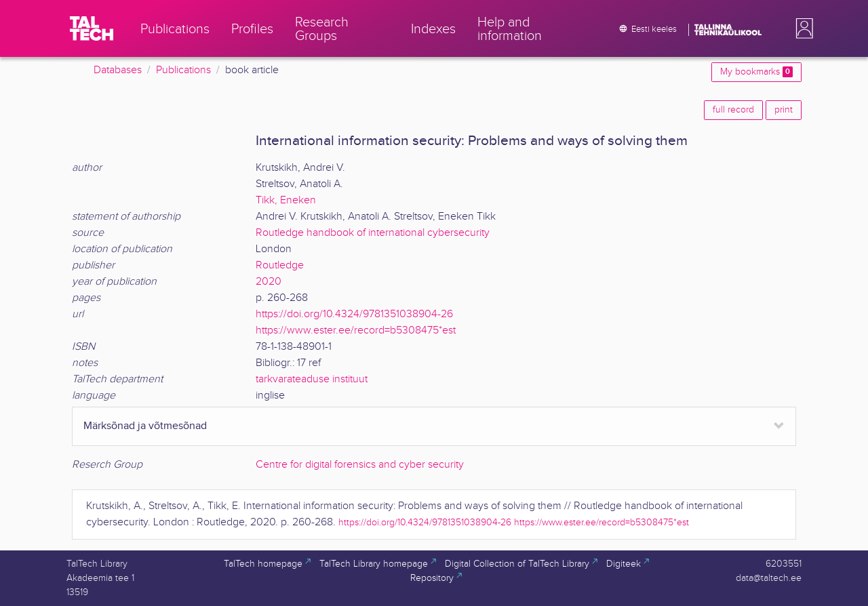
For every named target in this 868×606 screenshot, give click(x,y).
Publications (183, 70)
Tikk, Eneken (286, 200)
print (784, 110)
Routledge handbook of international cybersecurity (373, 233)
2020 (269, 282)
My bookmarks (756, 72)
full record (733, 110)
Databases (118, 70)
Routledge (280, 265)
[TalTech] (92, 28)
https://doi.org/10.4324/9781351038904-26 (354, 314)
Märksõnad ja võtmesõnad (145, 426)
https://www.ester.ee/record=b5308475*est (356, 330)
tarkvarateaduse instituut (312, 379)
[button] (802, 28)
